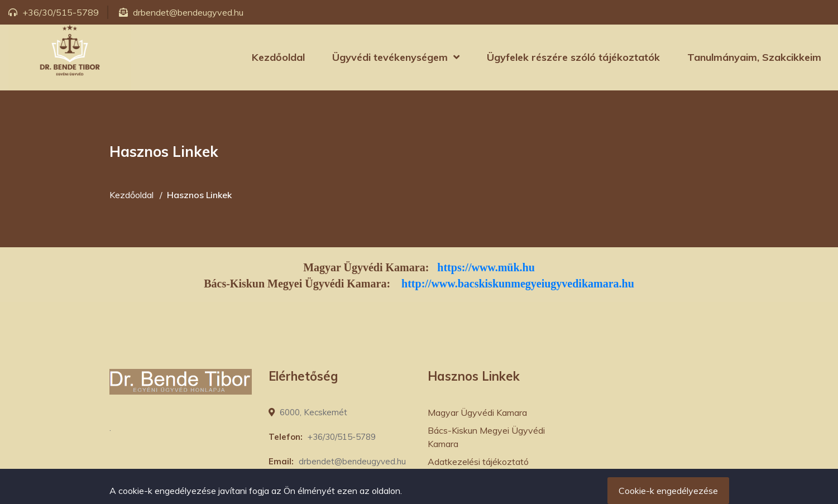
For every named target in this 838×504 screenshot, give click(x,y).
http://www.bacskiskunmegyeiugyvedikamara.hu (518, 284)
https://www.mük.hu (486, 267)
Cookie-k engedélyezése (668, 491)
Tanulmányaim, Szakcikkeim (754, 57)
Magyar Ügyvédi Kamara (477, 412)
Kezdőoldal (278, 57)
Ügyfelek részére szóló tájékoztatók (573, 57)
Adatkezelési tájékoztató (478, 462)
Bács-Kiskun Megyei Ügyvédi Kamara (486, 437)
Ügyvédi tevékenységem (390, 57)
